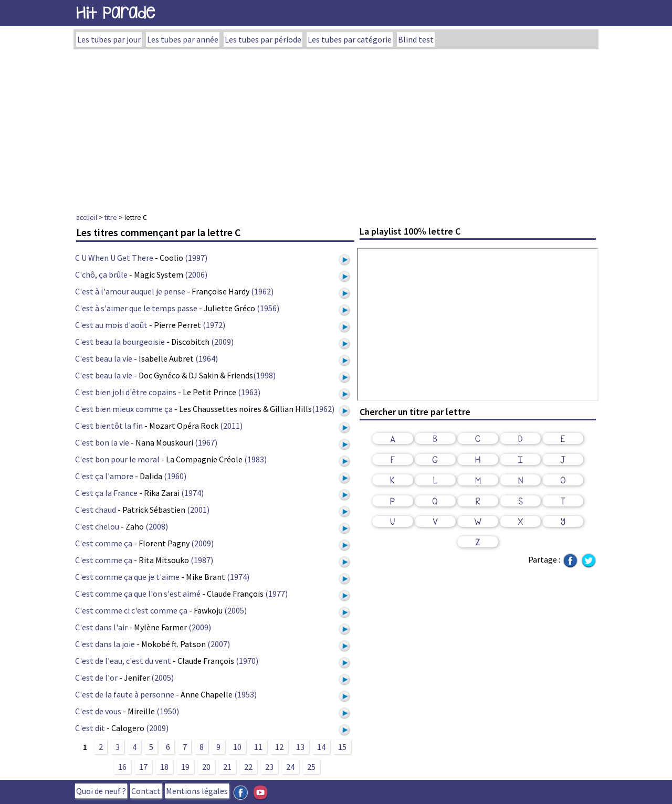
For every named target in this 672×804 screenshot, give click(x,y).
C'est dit (90, 728)
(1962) (262, 291)
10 (237, 747)
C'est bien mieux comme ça (124, 409)
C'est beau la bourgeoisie (120, 342)
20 (206, 767)
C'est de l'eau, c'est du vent (123, 661)
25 (311, 767)
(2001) (198, 510)
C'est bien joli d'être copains (126, 392)
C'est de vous (98, 711)
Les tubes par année (183, 39)
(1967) (206, 442)
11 (258, 747)
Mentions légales (197, 791)
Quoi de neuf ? (101, 791)
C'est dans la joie (105, 644)
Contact (146, 791)
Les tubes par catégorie (350, 39)
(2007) (219, 644)
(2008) (157, 526)
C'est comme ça (104, 543)
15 (342, 747)
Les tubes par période (263, 39)
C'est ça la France (106, 493)
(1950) (168, 711)
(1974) (192, 493)
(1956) (268, 308)
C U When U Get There (114, 258)
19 (185, 767)
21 (227, 767)
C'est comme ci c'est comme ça (131, 610)
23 (269, 767)
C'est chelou (97, 526)
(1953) (245, 694)
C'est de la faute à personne (125, 694)
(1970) (247, 661)
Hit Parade (115, 13)
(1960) (175, 476)
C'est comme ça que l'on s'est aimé (138, 594)
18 (164, 767)
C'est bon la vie (102, 442)
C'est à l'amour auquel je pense (130, 291)
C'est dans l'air (101, 627)
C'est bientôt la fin (109, 426)
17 (143, 767)
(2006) (196, 274)
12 (279, 747)
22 (248, 767)
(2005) (235, 610)
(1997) (196, 258)
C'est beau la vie (104, 358)
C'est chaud (96, 510)
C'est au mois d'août (111, 325)
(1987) (202, 560)
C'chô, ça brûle (101, 274)
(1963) (249, 392)
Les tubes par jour (109, 39)
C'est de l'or (96, 678)
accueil (87, 217)
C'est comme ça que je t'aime (127, 577)
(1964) (207, 358)
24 (290, 767)
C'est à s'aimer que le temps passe (136, 308)
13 (300, 747)
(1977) (276, 594)
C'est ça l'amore (104, 476)
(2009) (222, 342)
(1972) (214, 325)
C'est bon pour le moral (117, 459)
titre (111, 217)
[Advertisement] (336, 128)
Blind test (416, 39)
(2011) (231, 426)
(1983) (255, 459)
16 (122, 767)
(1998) (264, 375)
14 (321, 747)
